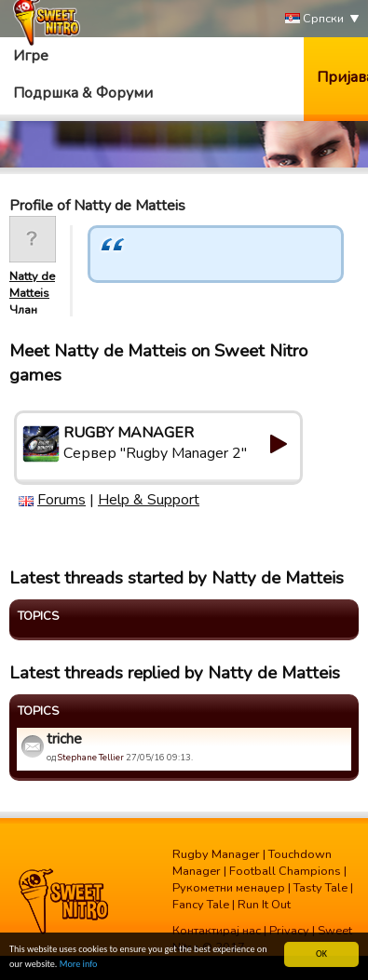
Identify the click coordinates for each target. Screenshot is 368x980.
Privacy (289, 931)
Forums (61, 500)
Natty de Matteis (32, 285)
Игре (31, 56)
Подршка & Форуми (83, 93)
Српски (314, 19)
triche (64, 739)
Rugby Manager (216, 854)
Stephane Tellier (91, 757)
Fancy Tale (201, 905)
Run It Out (264, 905)
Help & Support (149, 500)
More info (79, 965)
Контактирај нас (217, 931)
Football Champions (285, 871)
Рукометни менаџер (229, 888)
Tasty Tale (320, 888)
